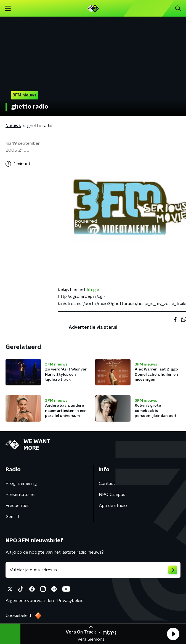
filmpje (93, 290)
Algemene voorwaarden (30, 601)
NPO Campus (112, 495)
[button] (173, 634)
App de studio (113, 506)
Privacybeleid (70, 601)
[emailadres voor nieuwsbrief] (93, 570)
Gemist (13, 517)
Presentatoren (20, 495)
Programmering (21, 483)
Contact (107, 483)
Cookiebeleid (18, 616)
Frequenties (18, 506)
